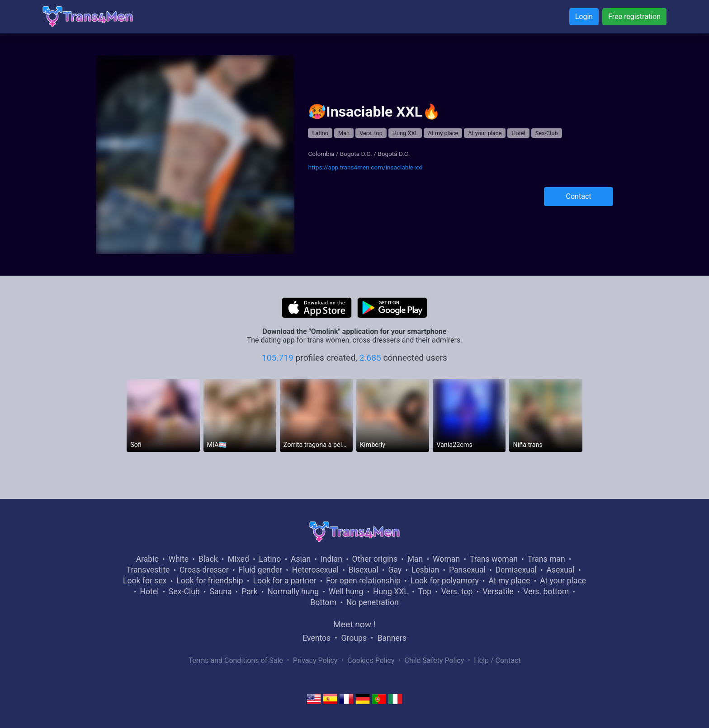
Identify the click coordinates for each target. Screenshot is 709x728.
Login (584, 16)
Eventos (317, 638)
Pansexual (467, 570)
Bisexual (364, 570)
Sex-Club (547, 133)
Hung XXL (405, 133)
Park (249, 592)
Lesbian (425, 570)
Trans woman (494, 559)
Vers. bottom (546, 592)
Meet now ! (354, 624)
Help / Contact (497, 660)
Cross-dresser (204, 570)
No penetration (373, 602)
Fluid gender (260, 570)
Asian (301, 559)
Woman (446, 559)
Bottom (323, 602)
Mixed (238, 559)
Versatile (498, 592)
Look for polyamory (445, 581)
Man (344, 133)
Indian (331, 559)
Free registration (634, 16)
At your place (485, 133)
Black (208, 559)
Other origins (375, 559)
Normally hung (293, 592)
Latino (320, 133)
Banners (392, 638)
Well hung (346, 592)
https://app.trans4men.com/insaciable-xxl (365, 167)
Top (425, 592)
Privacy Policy (315, 660)
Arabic (147, 559)
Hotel (518, 133)
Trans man (546, 559)
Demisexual (516, 570)
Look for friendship (210, 581)
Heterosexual (315, 570)
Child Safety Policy (435, 660)
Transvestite (148, 570)
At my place (443, 133)
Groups (354, 638)
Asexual (561, 570)
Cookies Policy (371, 660)
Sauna (220, 592)
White (178, 559)
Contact (579, 196)
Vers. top (371, 133)
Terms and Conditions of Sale (236, 660)
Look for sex (145, 581)
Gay (395, 570)
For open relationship (363, 581)
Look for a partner (284, 581)
